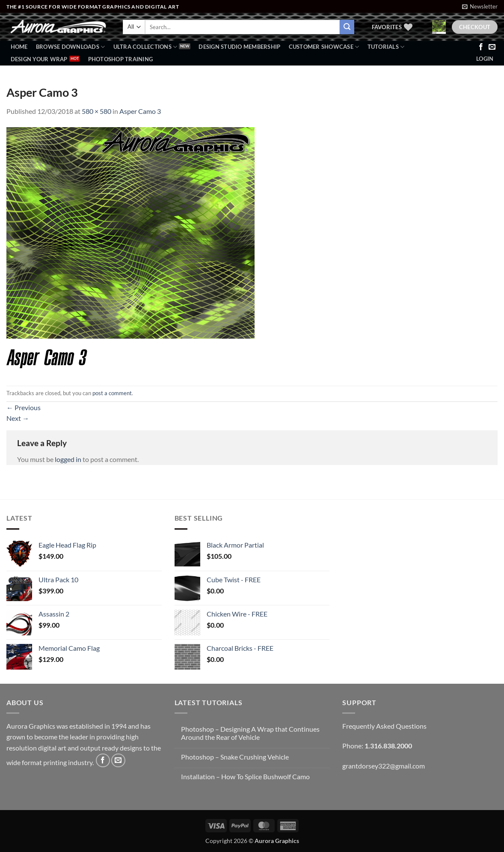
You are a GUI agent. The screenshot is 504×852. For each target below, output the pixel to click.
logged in (68, 459)
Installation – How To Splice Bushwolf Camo (245, 776)
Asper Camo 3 (140, 111)
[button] (480, 6)
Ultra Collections (145, 47)
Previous (24, 407)
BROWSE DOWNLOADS (71, 47)
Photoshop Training (121, 59)
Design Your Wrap (39, 59)
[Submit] (347, 27)
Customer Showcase (324, 47)
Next (18, 418)
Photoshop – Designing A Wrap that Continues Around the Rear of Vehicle (250, 733)
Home (19, 47)
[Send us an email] (492, 47)
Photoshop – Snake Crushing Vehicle (235, 757)
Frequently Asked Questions (384, 726)
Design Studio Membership (239, 47)
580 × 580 (96, 111)
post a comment (112, 393)
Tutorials (386, 47)
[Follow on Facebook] (481, 47)
